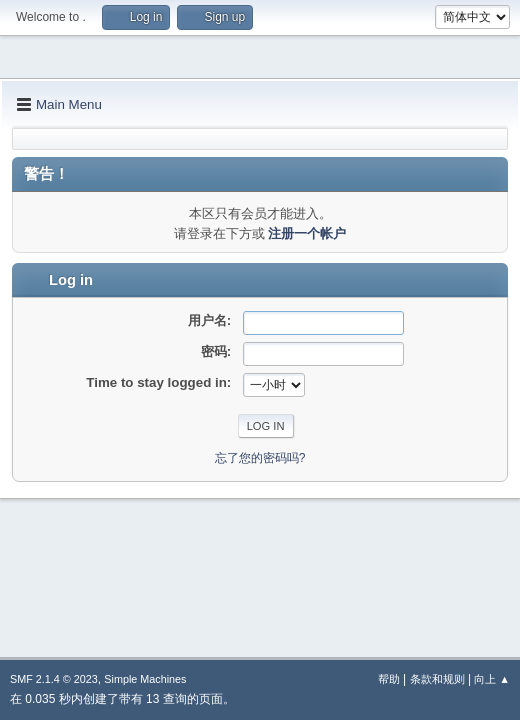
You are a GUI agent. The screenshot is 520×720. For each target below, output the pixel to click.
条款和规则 (437, 679)
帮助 (389, 679)
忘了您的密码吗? (260, 458)
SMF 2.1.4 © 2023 (54, 679)
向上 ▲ (492, 679)
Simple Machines (145, 679)
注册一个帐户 (307, 233)
